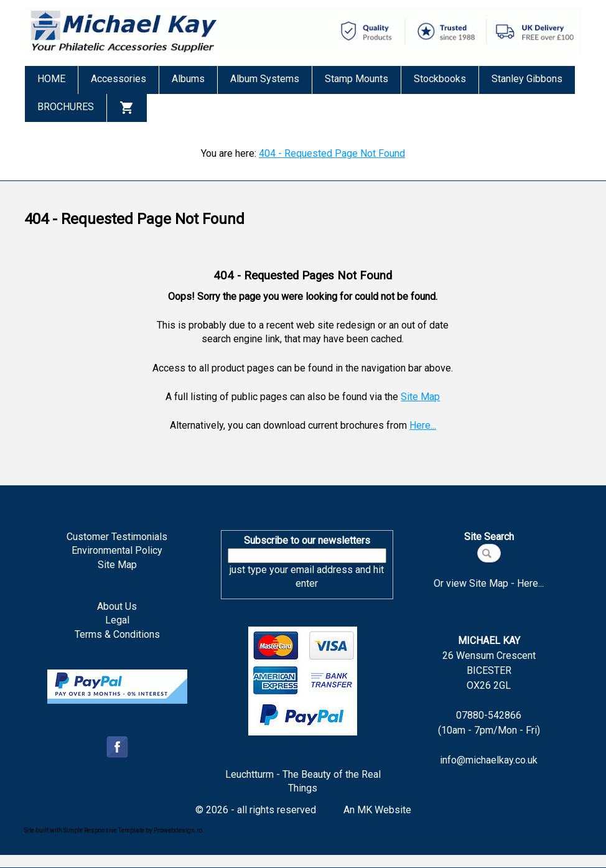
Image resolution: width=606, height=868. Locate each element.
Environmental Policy (117, 550)
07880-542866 (489, 715)
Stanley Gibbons (527, 79)
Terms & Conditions (117, 634)
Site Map (420, 397)
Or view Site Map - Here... (489, 583)
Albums (188, 79)
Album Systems (265, 79)
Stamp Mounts (357, 79)
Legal (117, 620)
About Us (117, 606)
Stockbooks (440, 79)
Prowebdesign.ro (178, 830)
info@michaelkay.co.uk (489, 760)
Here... (423, 425)
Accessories (119, 79)
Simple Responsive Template (104, 830)
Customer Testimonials (117, 537)
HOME (51, 79)
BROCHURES (66, 107)
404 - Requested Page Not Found (332, 153)
